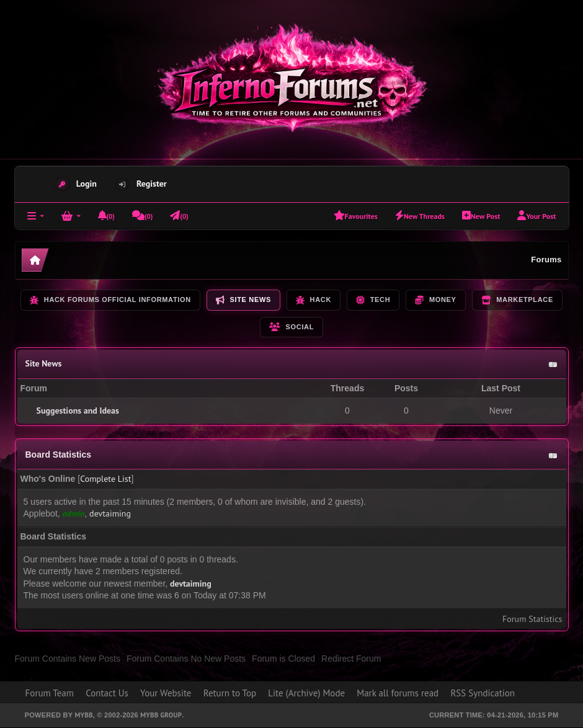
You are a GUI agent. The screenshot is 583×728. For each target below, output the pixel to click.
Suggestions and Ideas (78, 411)
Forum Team (50, 693)
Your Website (166, 693)
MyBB (83, 715)
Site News (44, 363)
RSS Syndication (483, 693)
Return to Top (230, 693)
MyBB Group (161, 715)
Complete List (105, 479)
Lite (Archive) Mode (306, 693)
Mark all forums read (398, 693)
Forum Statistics (532, 619)
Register (152, 184)
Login (87, 184)
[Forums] (36, 216)
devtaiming (110, 513)
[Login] (71, 216)
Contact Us (107, 693)
